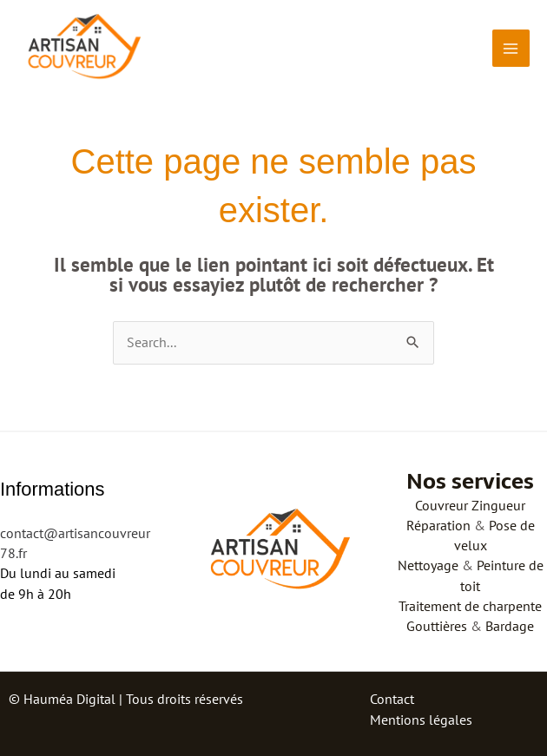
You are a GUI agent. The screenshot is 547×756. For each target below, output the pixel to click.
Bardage (510, 626)
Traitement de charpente (470, 606)
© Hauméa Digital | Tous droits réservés (126, 699)
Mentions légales (421, 720)
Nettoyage (428, 565)
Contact (392, 699)
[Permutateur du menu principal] (511, 48)
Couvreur (442, 505)
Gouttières (437, 626)
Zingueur (498, 505)
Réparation (438, 525)
